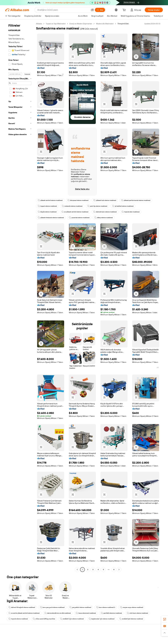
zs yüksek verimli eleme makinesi (75, 212)
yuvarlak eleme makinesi (79, 218)
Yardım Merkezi (11, 636)
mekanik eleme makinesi (72, 206)
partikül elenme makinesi (111, 613)
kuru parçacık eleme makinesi (52, 607)
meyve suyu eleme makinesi (132, 607)
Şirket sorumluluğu (144, 641)
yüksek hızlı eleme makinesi (105, 200)
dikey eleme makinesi (104, 218)
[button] (92, 10)
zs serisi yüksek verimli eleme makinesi (24, 613)
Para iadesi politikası (46, 641)
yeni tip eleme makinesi (97, 206)
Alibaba (39, 24)
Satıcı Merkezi (109, 641)
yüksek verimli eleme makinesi (50, 200)
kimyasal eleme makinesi (78, 200)
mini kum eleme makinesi (137, 613)
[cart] (125, 10)
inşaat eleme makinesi (47, 206)
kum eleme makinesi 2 (106, 607)
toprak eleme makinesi (18, 619)
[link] (165, 619)
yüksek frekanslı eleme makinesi (51, 218)
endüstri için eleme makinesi (72, 619)
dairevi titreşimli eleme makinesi (22, 607)
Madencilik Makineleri (105, 24)
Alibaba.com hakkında (145, 636)
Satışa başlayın (110, 636)
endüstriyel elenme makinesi (131, 619)
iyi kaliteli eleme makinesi (123, 206)
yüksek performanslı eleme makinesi (136, 200)
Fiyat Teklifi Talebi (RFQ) (80, 639)
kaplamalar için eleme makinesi (102, 619)
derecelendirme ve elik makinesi (58, 613)
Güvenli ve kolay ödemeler (49, 636)
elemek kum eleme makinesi (105, 212)
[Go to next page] (119, 570)
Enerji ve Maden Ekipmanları (81, 24)
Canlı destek (10, 641)
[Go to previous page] (77, 570)
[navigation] (20, 297)
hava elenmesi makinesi (86, 613)
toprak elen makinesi (131, 212)
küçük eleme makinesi (47, 212)
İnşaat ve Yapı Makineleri (56, 24)
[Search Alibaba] (63, 10)
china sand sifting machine (44, 619)
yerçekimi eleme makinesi (80, 607)
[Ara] (100, 10)
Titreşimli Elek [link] (123, 24)
